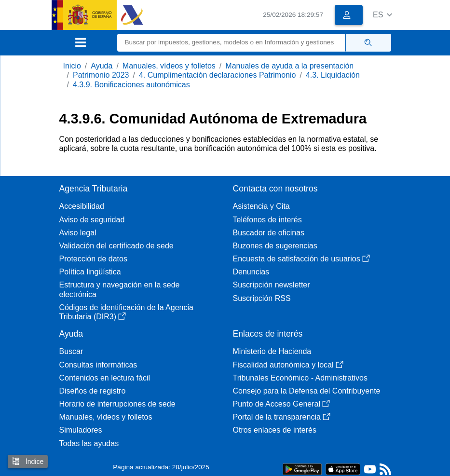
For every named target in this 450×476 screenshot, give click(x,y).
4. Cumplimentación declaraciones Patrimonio (218, 75)
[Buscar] (232, 43)
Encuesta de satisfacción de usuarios (301, 259)
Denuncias (251, 272)
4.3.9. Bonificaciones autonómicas (131, 85)
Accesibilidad (82, 206)
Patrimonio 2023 (101, 75)
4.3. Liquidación (333, 75)
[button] (383, 15)
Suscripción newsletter (272, 285)
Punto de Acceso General (281, 404)
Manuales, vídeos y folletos (169, 66)
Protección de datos (93, 259)
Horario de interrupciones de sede (117, 404)
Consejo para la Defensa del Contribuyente (307, 391)
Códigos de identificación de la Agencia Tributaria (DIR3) (126, 312)
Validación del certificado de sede (116, 246)
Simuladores (81, 430)
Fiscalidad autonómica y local (288, 365)
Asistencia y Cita (261, 206)
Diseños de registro (93, 391)
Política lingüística (90, 272)
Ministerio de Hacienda (272, 351)
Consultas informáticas (98, 365)
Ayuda (102, 66)
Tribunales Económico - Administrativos (300, 378)
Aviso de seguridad (92, 220)
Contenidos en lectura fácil (105, 378)
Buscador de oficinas (269, 233)
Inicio (72, 66)
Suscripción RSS (262, 298)
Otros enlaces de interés (275, 430)
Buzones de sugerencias (275, 246)
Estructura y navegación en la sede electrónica (120, 289)
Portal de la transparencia (282, 417)
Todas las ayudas (89, 443)
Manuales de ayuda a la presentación (289, 66)
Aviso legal (78, 233)
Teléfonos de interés (267, 220)
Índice (28, 461)
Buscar (71, 351)
